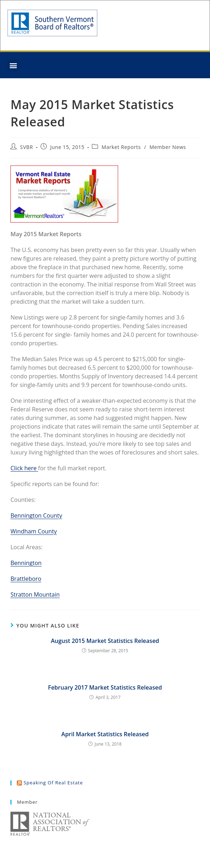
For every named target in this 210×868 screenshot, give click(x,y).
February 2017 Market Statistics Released (105, 687)
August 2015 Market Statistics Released (105, 641)
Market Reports (121, 147)
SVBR (27, 147)
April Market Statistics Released (105, 734)
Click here (24, 468)
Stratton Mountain (35, 594)
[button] (13, 65)
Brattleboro (26, 579)
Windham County (34, 531)
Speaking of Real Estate (53, 783)
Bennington (26, 563)
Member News (168, 147)
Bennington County (36, 515)
